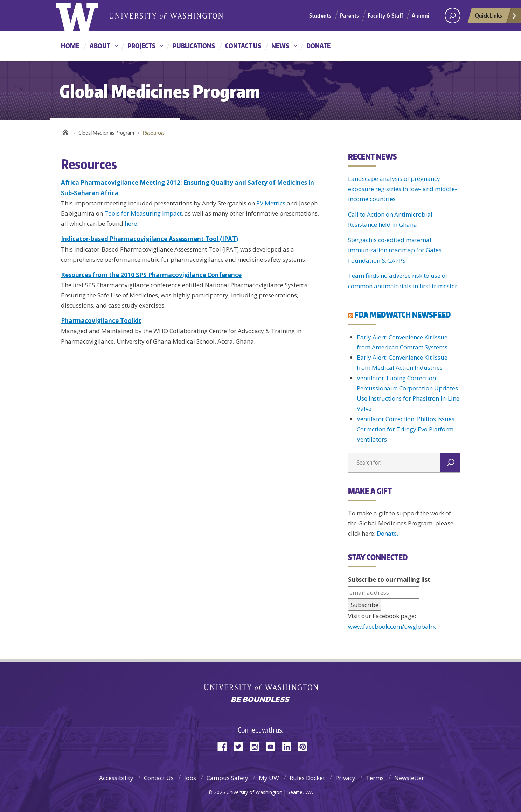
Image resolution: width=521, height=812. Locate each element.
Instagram (257, 746)
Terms (375, 778)
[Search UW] (453, 16)
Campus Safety (227, 778)
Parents (349, 15)
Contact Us (243, 46)
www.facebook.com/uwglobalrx (392, 626)
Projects (141, 46)
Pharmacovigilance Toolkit (101, 321)
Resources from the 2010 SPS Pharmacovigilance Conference (151, 275)
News (280, 46)
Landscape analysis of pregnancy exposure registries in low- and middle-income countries (402, 189)
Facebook (225, 746)
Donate (318, 46)
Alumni (421, 15)
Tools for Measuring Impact (143, 213)
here (131, 223)
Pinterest (305, 746)
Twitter (241, 746)
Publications (194, 46)
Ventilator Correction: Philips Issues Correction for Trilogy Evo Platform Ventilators (406, 429)
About (100, 46)
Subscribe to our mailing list (389, 580)
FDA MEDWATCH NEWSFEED (402, 315)
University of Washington (261, 684)
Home (70, 46)
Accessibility (116, 778)
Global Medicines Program (106, 133)
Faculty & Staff (385, 15)
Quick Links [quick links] (496, 17)
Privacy (345, 778)
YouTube (273, 746)
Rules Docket (307, 778)
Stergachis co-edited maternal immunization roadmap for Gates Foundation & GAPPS (395, 250)
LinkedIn (289, 746)
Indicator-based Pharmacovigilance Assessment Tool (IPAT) (150, 239)
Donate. (387, 533)
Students (320, 15)
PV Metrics (271, 203)
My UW (269, 778)
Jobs (190, 778)
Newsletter (409, 778)
